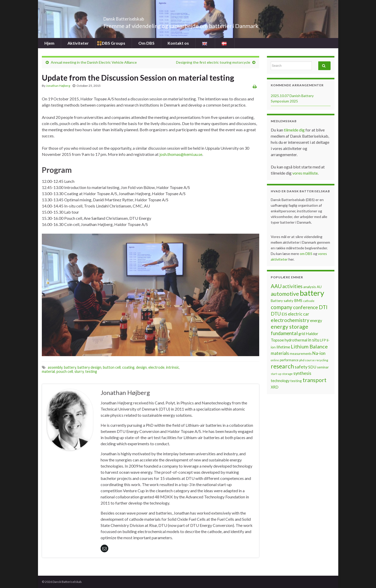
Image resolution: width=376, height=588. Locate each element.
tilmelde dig (295, 130)
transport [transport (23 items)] (315, 380)
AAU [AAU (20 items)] (276, 286)
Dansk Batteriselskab (138, 17)
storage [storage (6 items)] (287, 374)
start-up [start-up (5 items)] (276, 374)
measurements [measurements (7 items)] (301, 354)
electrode (156, 367)
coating (128, 367)
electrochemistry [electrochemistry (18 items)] (290, 320)
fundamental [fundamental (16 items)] (284, 333)
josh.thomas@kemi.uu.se (181, 154)
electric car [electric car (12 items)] (299, 314)
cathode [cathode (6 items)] (309, 301)
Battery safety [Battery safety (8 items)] (282, 301)
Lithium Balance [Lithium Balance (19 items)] (309, 346)
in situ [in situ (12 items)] (314, 340)
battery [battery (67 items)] (312, 293)
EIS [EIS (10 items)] (284, 314)
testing (91, 371)
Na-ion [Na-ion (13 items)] (319, 353)
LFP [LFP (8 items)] (323, 340)
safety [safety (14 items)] (301, 367)
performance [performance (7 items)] (289, 360)
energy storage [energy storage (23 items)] (290, 327)
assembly (55, 367)
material (48, 371)
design (141, 367)
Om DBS (146, 43)
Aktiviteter (78, 43)
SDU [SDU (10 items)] (312, 367)
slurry (79, 371)
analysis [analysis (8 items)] (310, 287)
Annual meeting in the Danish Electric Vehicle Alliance (94, 62)
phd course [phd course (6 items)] (307, 360)
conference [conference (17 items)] (306, 307)
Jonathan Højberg (58, 86)
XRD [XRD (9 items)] (275, 387)
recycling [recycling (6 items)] (322, 360)
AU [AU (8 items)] (319, 287)
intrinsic (173, 367)
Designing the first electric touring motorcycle (213, 62)
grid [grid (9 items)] (302, 334)
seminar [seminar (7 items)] (323, 367)
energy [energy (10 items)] (316, 320)
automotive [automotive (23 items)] (285, 294)
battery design (89, 367)
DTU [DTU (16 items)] (276, 314)
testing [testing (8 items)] (296, 381)
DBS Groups (114, 43)
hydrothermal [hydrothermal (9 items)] (296, 340)
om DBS (306, 254)
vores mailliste (305, 173)
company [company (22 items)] (282, 307)
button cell (112, 367)
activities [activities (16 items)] (292, 286)
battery (70, 367)
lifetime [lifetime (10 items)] (283, 347)
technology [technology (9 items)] (280, 381)
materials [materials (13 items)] (280, 353)
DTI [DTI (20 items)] (323, 307)
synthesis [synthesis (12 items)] (302, 373)
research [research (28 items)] (282, 366)
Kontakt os (178, 43)
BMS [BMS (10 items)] (298, 300)
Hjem (49, 43)
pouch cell (65, 371)
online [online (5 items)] (275, 360)
